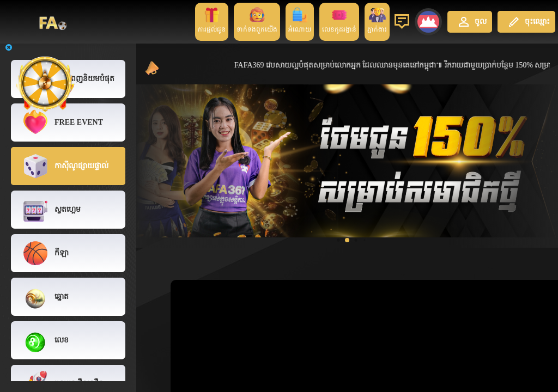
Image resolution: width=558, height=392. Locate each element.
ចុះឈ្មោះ (528, 22)
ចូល (471, 22)
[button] (338, 240)
